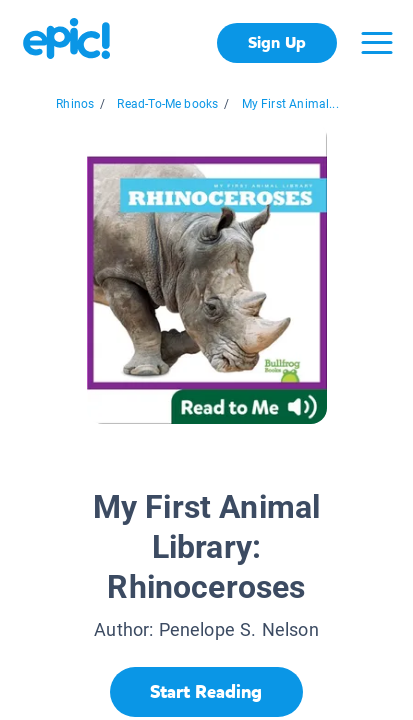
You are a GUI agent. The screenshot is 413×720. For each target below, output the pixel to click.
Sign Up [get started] (276, 42)
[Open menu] (377, 43)
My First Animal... (290, 104)
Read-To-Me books (167, 104)
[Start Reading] (206, 692)
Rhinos (75, 104)
